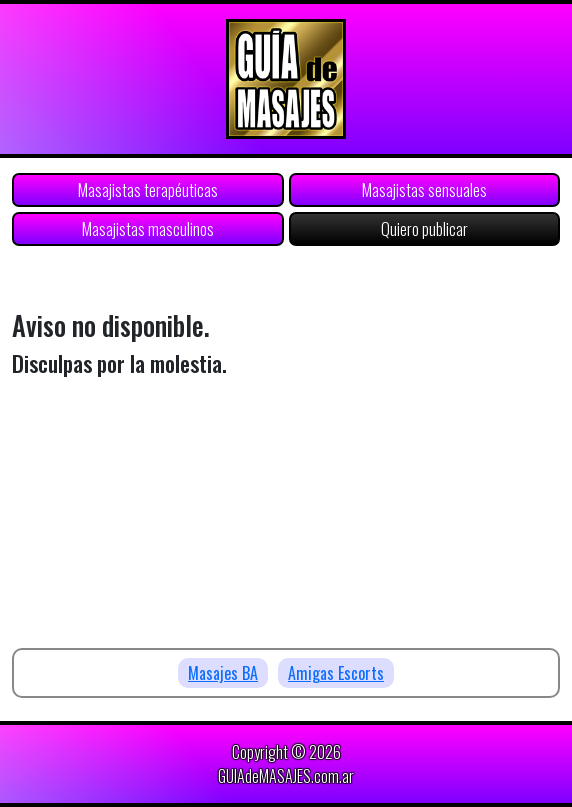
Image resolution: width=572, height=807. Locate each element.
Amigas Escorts (336, 673)
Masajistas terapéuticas (148, 190)
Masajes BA (223, 673)
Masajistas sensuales (424, 190)
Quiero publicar (424, 229)
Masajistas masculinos (148, 229)
